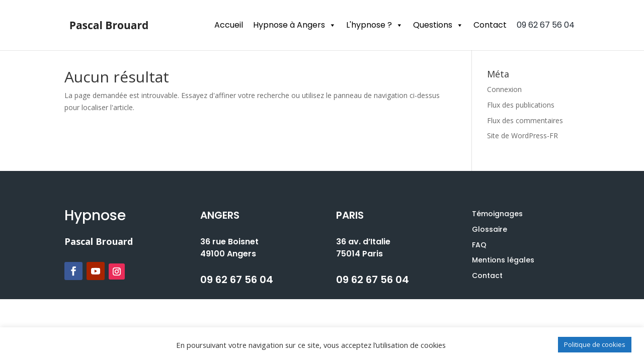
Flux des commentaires (525, 120)
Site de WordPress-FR (522, 135)
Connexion (504, 89)
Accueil (229, 25)
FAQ (479, 245)
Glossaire (490, 229)
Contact (490, 25)
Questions (438, 25)
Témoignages (497, 214)
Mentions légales (503, 260)
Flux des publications (521, 105)
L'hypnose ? (375, 25)
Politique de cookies (595, 344)
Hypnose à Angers (295, 25)
